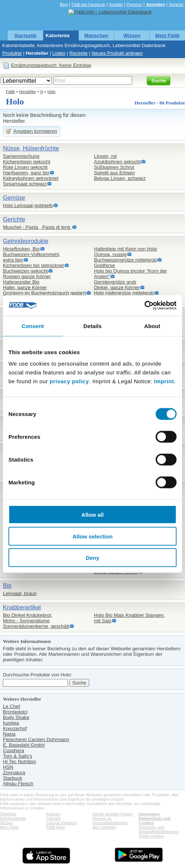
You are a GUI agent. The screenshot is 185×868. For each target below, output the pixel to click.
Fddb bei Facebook (88, 4)
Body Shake (16, 717)
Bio (7, 586)
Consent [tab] (33, 326)
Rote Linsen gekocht (25, 167)
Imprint (164, 381)
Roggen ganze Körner (27, 276)
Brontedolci (15, 712)
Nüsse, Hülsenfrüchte (31, 148)
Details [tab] (92, 326)
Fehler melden (151, 836)
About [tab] (152, 326)
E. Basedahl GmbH (24, 745)
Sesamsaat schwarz (25, 184)
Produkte (12, 53)
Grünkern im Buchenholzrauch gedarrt (44, 293)
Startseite (26, 35)
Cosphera (14, 750)
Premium (134, 4)
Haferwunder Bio (21, 282)
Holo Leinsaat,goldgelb (28, 205)
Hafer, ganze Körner (25, 287)
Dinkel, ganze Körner (117, 287)
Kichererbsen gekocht (27, 162)
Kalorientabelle (63, 35)
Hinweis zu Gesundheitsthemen (110, 821)
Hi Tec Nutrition (19, 762)
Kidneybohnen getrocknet (31, 178)
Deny (93, 558)
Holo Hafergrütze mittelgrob (124, 293)
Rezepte (79, 53)
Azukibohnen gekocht (117, 162)
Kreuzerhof (15, 728)
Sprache (176, 4)
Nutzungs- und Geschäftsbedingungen (159, 829)
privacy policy (69, 381)
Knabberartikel (22, 607)
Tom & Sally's (18, 756)
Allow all (93, 515)
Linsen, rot (105, 156)
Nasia (9, 734)
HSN (8, 767)
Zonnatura (14, 773)
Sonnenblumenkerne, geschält (36, 626)
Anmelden (156, 4)
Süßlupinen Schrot (114, 167)
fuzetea (11, 723)
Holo (51, 92)
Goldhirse (104, 265)
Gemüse (14, 198)
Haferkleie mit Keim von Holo (126, 249)
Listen (59, 53)
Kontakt (116, 4)
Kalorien (53, 814)
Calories (53, 818)
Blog (64, 4)
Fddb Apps (56, 827)
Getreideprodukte (26, 241)
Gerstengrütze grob (115, 282)
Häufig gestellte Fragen (113, 814)
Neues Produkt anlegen (117, 53)
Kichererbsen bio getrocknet (33, 265)
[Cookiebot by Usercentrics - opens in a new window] (144, 306)
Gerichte (14, 219)
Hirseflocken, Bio (21, 249)
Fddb (10, 92)
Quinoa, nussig (110, 254)
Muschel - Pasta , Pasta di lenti (37, 227)
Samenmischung (21, 156)
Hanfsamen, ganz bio (26, 173)
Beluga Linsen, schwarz (120, 178)
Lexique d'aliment (61, 823)
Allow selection (92, 536)
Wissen (132, 35)
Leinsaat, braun (20, 593)
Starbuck (13, 778)
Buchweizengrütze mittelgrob (125, 260)
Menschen (96, 35)
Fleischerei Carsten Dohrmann (36, 739)
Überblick (8, 814)
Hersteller (37, 53)
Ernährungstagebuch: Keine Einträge (51, 65)
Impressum (149, 814)
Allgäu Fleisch (18, 784)
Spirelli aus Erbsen (114, 173)
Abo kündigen (104, 827)
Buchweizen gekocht (25, 271)
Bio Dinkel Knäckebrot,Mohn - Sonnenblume (28, 618)
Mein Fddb (168, 35)
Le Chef (12, 706)
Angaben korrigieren (35, 131)
